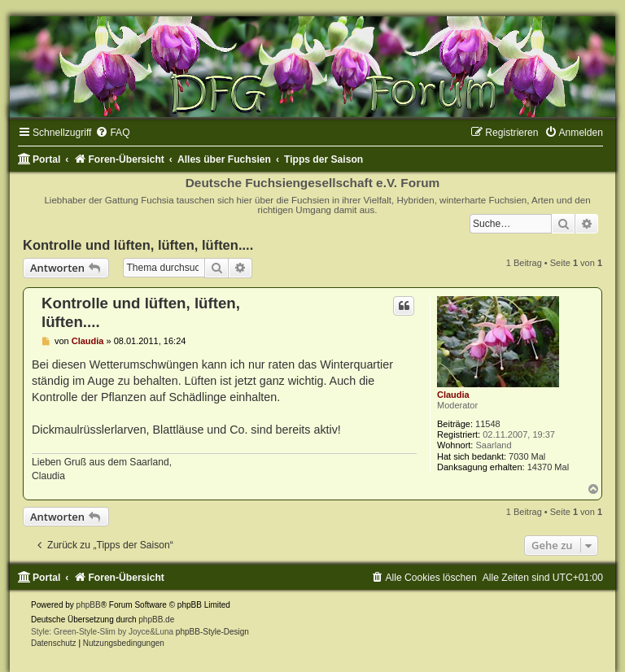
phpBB (89, 605)
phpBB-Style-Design (212, 632)
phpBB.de (156, 620)
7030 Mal (527, 456)
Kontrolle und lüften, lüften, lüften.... (138, 245)
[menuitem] (112, 133)
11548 (488, 424)
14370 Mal (548, 467)
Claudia (453, 395)
